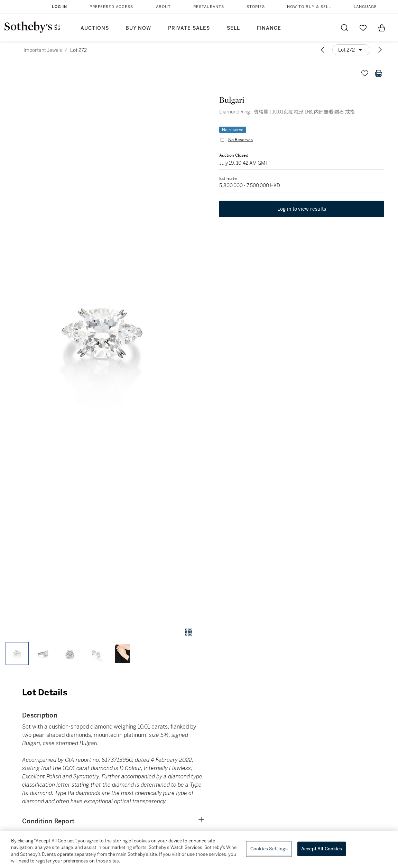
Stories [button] (256, 7)
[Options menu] (351, 50)
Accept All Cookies (322, 849)
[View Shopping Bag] (382, 28)
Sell (233, 28)
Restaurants (209, 7)
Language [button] (365, 7)
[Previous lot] (323, 50)
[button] (103, 340)
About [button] (163, 7)
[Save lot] (365, 73)
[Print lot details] (379, 73)
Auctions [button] (95, 28)
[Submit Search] (344, 28)
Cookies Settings (269, 849)
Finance (269, 28)
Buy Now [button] (138, 28)
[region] (199, 849)
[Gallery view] (189, 632)
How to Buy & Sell (309, 7)
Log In (59, 7)
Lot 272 (78, 50)
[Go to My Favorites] (363, 28)
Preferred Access (111, 7)
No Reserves (240, 140)
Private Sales (189, 28)
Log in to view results (302, 209)
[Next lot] (380, 50)
